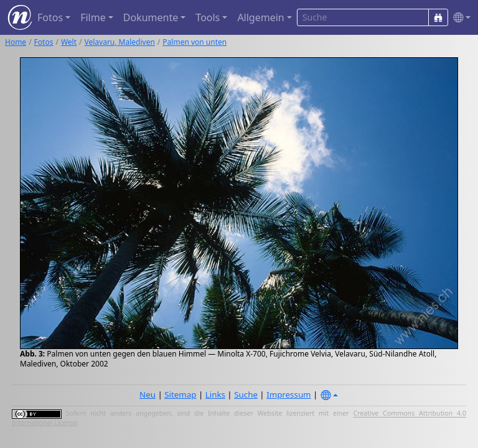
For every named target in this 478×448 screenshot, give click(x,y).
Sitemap (180, 394)
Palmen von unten (194, 42)
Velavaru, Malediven (120, 42)
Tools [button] (208, 17)
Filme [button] (93, 17)
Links (215, 394)
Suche (246, 394)
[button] (459, 18)
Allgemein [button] (260, 17)
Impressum (288, 394)
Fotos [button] (50, 17)
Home (16, 42)
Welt (69, 42)
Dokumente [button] (151, 17)
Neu (148, 394)
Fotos (44, 42)
